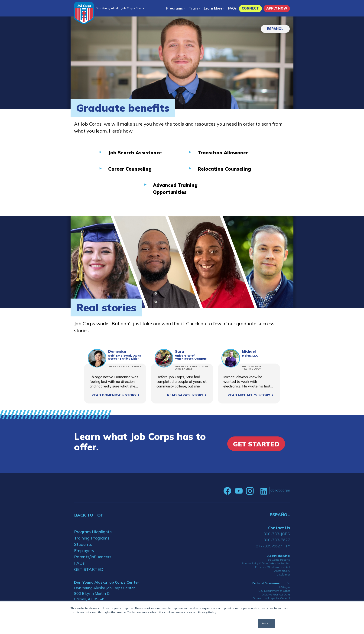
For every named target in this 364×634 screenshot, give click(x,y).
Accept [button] (267, 623)
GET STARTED (89, 569)
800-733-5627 (277, 540)
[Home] (84, 13)
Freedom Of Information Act (273, 567)
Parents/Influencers (93, 557)
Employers (84, 551)
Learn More (213, 8)
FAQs (232, 8)
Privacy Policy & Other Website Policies (266, 563)
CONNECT (250, 8)
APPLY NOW (277, 8)
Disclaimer (283, 574)
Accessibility (282, 571)
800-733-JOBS (277, 534)
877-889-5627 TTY (273, 546)
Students (83, 544)
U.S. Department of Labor (274, 591)
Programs (175, 8)
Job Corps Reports (279, 560)
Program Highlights (93, 532)
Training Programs (92, 538)
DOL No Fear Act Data (276, 594)
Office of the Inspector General (271, 598)
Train (193, 8)
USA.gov (284, 587)
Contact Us (279, 528)
